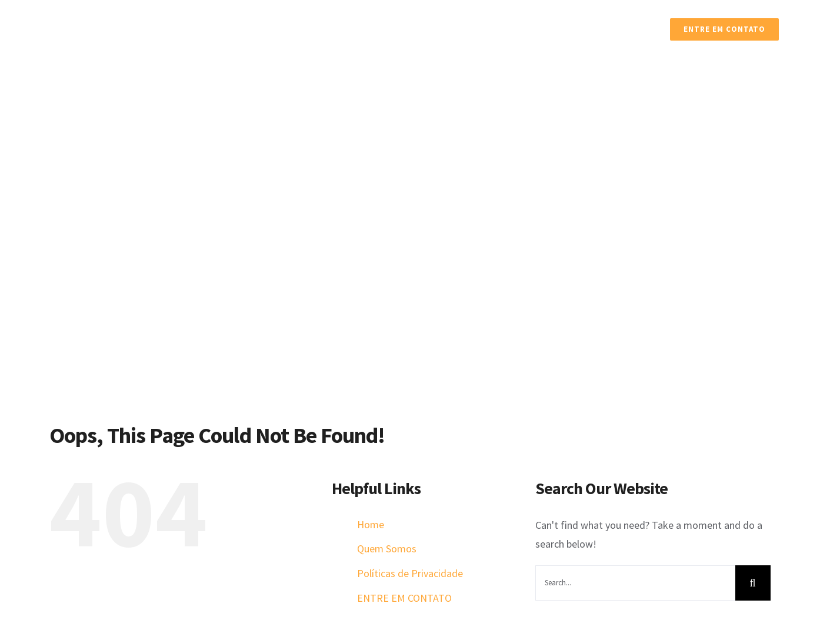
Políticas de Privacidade (410, 573)
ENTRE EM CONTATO (404, 598)
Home (371, 524)
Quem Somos (387, 549)
